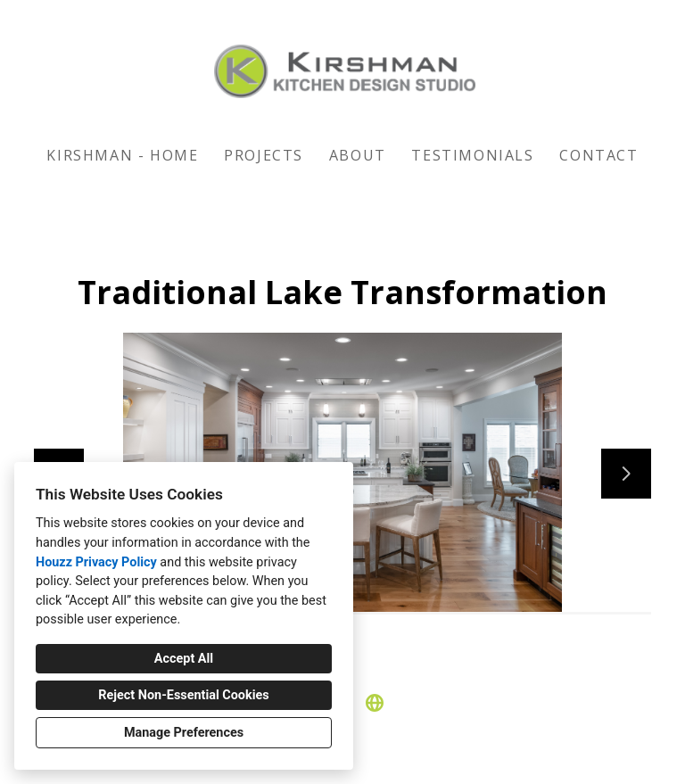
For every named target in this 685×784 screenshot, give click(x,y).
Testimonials (472, 155)
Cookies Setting (383, 756)
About (358, 155)
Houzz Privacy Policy (96, 562)
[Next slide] (626, 474)
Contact (598, 155)
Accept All (184, 659)
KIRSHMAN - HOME (122, 155)
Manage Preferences (184, 733)
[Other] (375, 703)
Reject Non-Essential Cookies (183, 695)
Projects (264, 155)
